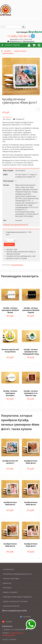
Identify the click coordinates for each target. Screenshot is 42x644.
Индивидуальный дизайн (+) (18, 233)
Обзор (7, 119)
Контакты (7, 588)
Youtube (9, 622)
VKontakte (27, 617)
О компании (8, 569)
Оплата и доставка (11, 579)
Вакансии (7, 583)
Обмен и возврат (10, 592)
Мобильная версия (11, 606)
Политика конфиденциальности (17, 574)
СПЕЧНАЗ (7, 51)
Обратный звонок (29, 41)
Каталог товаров (10, 45)
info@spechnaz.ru (15, 41)
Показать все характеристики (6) (16, 225)
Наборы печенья (20, 51)
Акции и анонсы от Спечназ (15, 601)
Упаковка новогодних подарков (17, 597)
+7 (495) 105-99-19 (19, 36)
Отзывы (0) (19, 119)
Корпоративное (8, 53)
